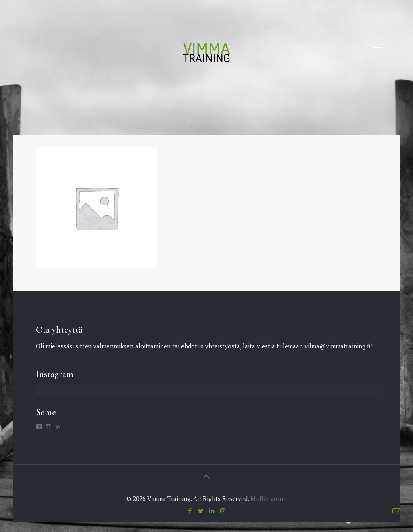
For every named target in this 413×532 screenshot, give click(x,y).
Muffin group (269, 498)
